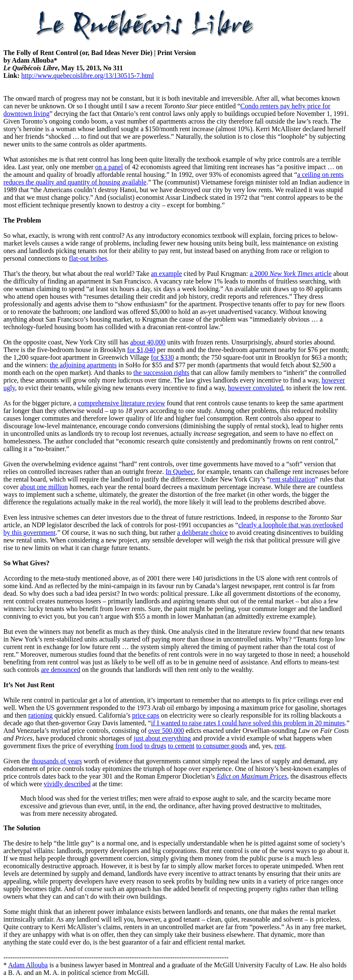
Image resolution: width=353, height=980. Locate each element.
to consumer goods (222, 746)
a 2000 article (291, 274)
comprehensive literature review (121, 403)
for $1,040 (141, 350)
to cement (181, 746)
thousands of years (57, 761)
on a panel (109, 167)
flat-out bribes (88, 258)
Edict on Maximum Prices (252, 776)
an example (166, 274)
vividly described (67, 784)
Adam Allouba (28, 965)
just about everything (162, 738)
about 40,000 (148, 342)
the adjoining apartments (83, 365)
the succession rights (161, 373)
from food (129, 746)
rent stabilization (292, 479)
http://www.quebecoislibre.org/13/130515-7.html (88, 76)
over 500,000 (166, 731)
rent (280, 746)
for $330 (163, 357)
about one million (44, 487)
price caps (145, 715)
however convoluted (255, 388)
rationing (41, 715)
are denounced (61, 670)
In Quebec (180, 472)
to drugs (155, 746)
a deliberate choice (202, 533)
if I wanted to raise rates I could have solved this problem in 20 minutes (248, 723)
